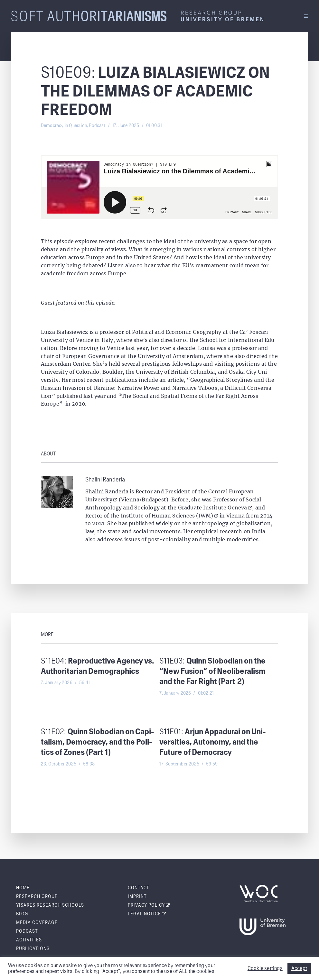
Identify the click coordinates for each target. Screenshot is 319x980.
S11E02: (98, 743)
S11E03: (212, 672)
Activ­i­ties (29, 940)
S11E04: (98, 667)
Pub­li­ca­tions (33, 949)
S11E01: (213, 743)
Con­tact (139, 888)
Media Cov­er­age (37, 923)
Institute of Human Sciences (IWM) (169, 516)
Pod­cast (27, 931)
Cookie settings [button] (265, 968)
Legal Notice (147, 914)
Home (23, 888)
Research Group (37, 897)
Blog (22, 914)
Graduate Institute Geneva (215, 508)
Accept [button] (299, 968)
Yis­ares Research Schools (50, 905)
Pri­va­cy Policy (149, 905)
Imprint (137, 897)
